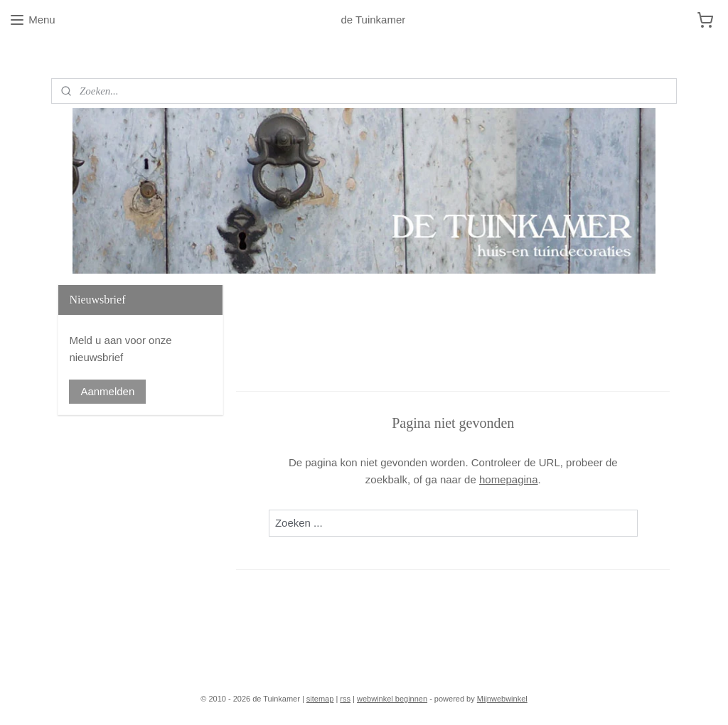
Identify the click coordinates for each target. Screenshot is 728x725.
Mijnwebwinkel (502, 699)
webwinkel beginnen (392, 699)
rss (345, 699)
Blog (62, 57)
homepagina (509, 479)
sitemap (320, 699)
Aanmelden (107, 391)
